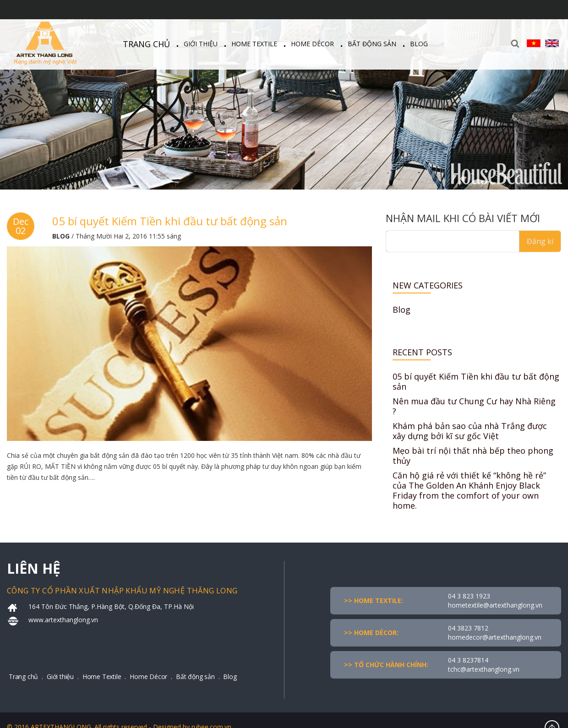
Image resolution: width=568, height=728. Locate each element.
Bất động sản (372, 44)
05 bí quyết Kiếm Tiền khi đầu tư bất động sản (170, 221)
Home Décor (312, 44)
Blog (419, 44)
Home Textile (254, 44)
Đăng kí (540, 241)
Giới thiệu (201, 44)
